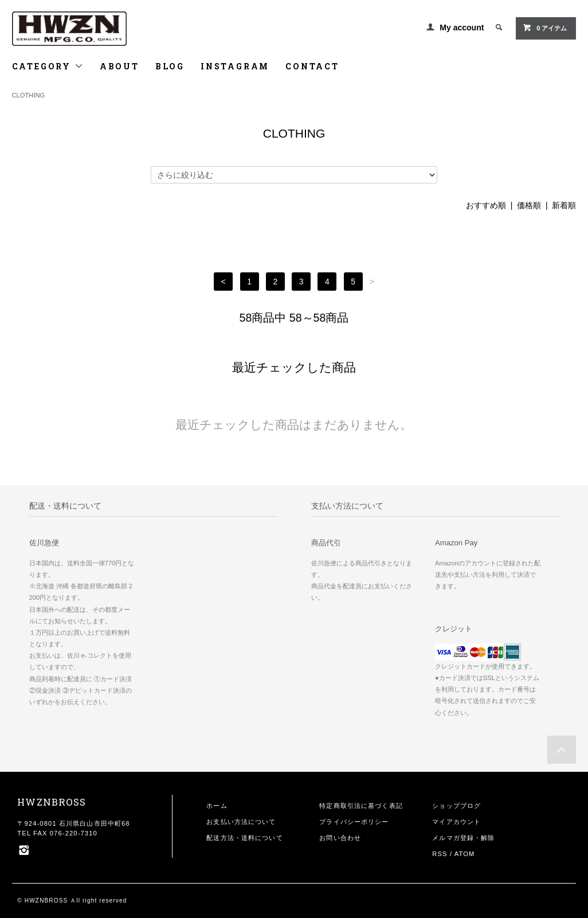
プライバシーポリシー (354, 822)
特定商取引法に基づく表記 (361, 806)
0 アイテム (545, 28)
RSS (440, 854)
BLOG (170, 66)
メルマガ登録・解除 (463, 838)
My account (462, 28)
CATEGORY (48, 66)
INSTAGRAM (235, 66)
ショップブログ (456, 806)
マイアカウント (456, 822)
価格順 (529, 205)
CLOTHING (29, 95)
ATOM (465, 854)
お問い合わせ (340, 838)
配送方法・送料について (244, 838)
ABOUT (119, 66)
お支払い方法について (241, 822)
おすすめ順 (486, 205)
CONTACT (312, 66)
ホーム (217, 806)
